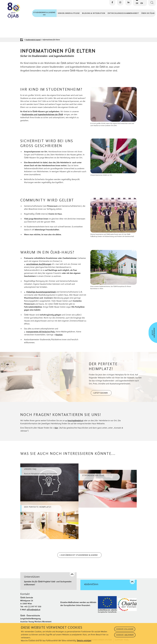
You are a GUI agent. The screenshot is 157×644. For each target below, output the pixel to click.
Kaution (59, 336)
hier (56, 430)
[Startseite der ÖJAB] (22, 41)
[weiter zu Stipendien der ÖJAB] (108, 490)
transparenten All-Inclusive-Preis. (41, 333)
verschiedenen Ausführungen (39, 266)
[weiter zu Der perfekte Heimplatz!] (49, 522)
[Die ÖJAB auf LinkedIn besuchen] (128, 3)
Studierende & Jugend (33, 41)
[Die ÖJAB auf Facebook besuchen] (112, 3)
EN (142, 3)
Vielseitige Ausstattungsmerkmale (41, 294)
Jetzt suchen (101, 395)
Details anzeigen (84, 641)
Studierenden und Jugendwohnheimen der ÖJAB (43, 116)
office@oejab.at (33, 611)
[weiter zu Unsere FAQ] (49, 484)
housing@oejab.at (75, 422)
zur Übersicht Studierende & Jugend (79, 557)
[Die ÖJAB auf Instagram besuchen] (120, 3)
